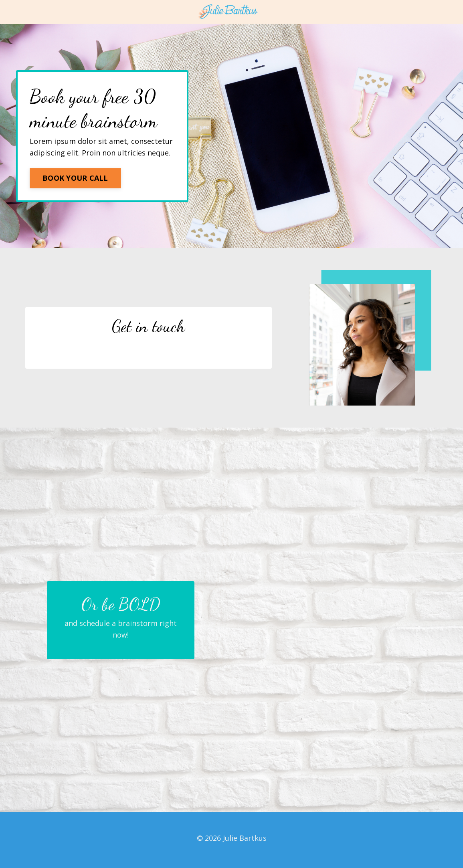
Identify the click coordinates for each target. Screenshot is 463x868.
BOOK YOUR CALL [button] (75, 178)
